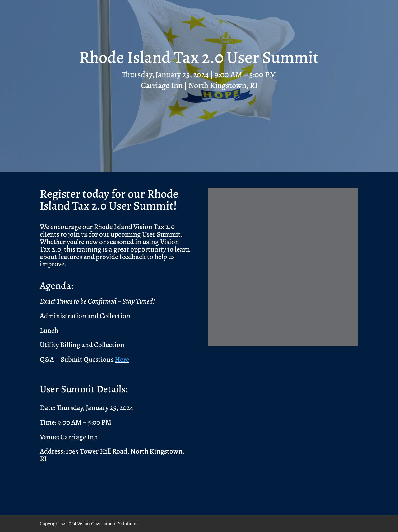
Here (122, 359)
